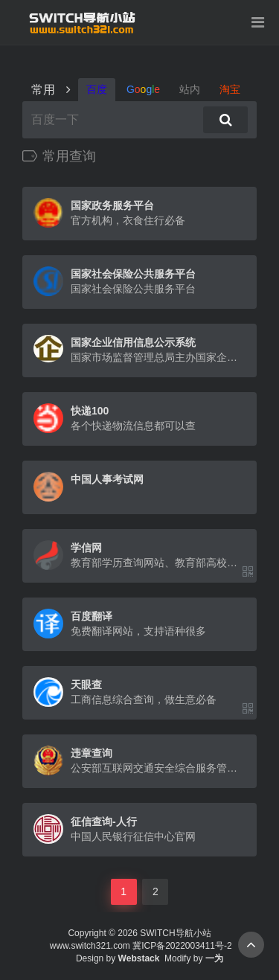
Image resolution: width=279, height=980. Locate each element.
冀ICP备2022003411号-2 (182, 946)
